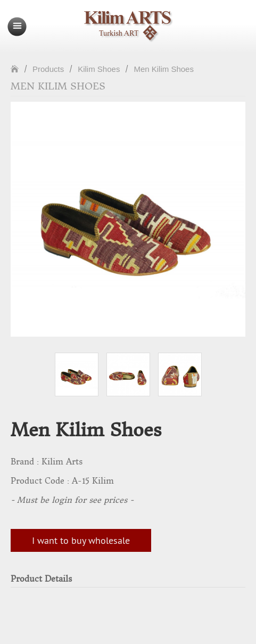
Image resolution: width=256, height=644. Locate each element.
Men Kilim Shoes (164, 69)
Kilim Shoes (99, 69)
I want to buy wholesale (81, 540)
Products (48, 69)
